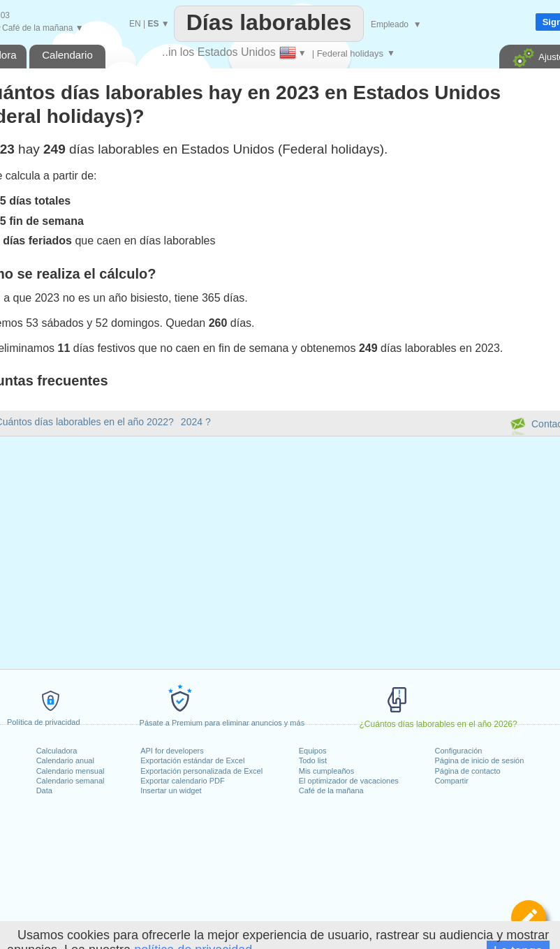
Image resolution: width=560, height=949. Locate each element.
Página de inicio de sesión (480, 760)
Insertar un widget (171, 790)
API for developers (172, 751)
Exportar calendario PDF (182, 781)
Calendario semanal (71, 781)
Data (44, 790)
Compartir (452, 781)
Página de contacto (468, 771)
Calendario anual (65, 760)
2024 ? (196, 422)
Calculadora (57, 751)
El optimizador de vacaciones (349, 781)
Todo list (313, 760)
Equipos (313, 751)
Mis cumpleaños (326, 771)
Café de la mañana (331, 790)
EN (135, 24)
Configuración (459, 751)
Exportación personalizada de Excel (201, 771)
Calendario (67, 55)
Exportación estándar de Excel (192, 760)
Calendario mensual (71, 771)
